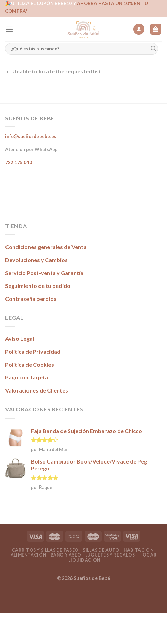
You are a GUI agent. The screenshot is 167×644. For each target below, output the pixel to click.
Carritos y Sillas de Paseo (45, 550)
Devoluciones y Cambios (36, 260)
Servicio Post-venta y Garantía (44, 273)
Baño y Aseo (66, 555)
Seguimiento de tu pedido (38, 286)
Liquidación (84, 560)
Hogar (148, 555)
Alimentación (28, 555)
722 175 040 (19, 162)
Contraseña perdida (31, 299)
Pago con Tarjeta (27, 377)
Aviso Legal (20, 338)
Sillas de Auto (101, 550)
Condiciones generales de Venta (46, 247)
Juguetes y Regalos (110, 555)
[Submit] (153, 49)
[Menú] (9, 29)
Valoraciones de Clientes (37, 390)
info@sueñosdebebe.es (31, 136)
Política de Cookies (30, 365)
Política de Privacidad (33, 352)
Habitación (138, 550)
